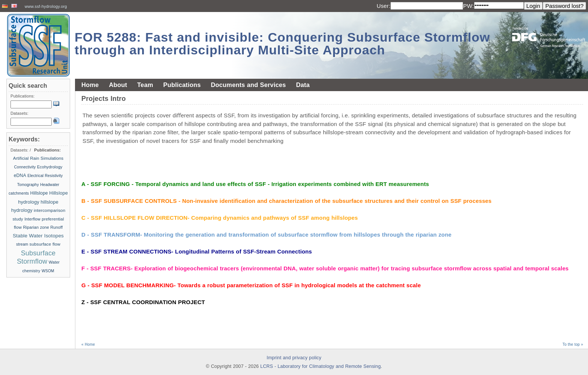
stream (23, 244)
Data (303, 85)
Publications (182, 85)
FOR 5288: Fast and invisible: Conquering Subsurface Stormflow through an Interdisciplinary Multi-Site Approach (282, 43)
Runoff (56, 227)
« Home (88, 344)
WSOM (48, 271)
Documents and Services (248, 85)
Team (145, 85)
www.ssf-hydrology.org (46, 6)
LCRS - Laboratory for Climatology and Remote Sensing (320, 366)
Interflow (32, 219)
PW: (469, 6)
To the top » (573, 344)
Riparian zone (36, 227)
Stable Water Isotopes (38, 236)
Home (90, 85)
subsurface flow (45, 244)
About (118, 85)
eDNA (20, 175)
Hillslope (39, 193)
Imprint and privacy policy (294, 358)
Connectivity (25, 167)
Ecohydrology (50, 167)
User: (383, 6)
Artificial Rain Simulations (38, 158)
